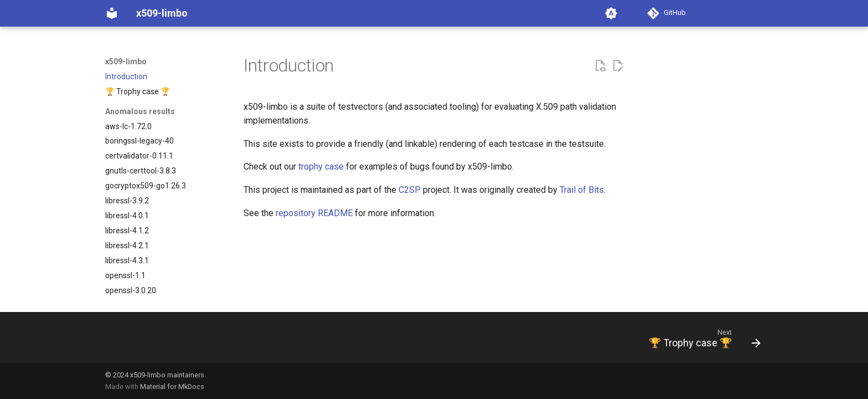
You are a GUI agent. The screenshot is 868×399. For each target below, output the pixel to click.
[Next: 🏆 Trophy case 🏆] (701, 341)
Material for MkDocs (172, 387)
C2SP (410, 190)
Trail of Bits (582, 190)
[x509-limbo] (112, 13)
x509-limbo (126, 62)
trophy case (321, 167)
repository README (314, 213)
